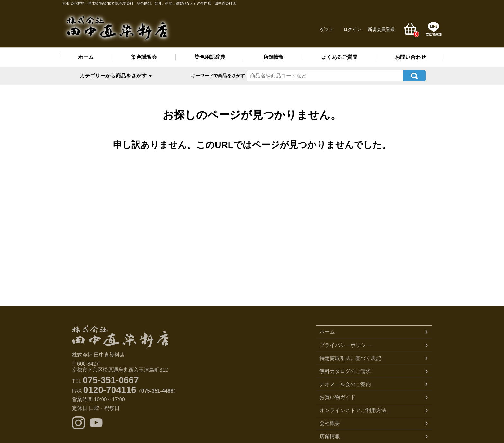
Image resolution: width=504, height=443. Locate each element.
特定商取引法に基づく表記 (350, 358)
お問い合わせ (410, 57)
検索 (414, 76)
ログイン (352, 29)
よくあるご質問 (339, 57)
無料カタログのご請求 (345, 371)
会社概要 (330, 423)
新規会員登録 (381, 29)
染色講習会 (144, 57)
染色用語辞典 (210, 57)
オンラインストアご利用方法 (353, 410)
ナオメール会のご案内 (345, 384)
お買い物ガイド (337, 397)
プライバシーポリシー (345, 345)
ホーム (86, 57)
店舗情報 (274, 57)
